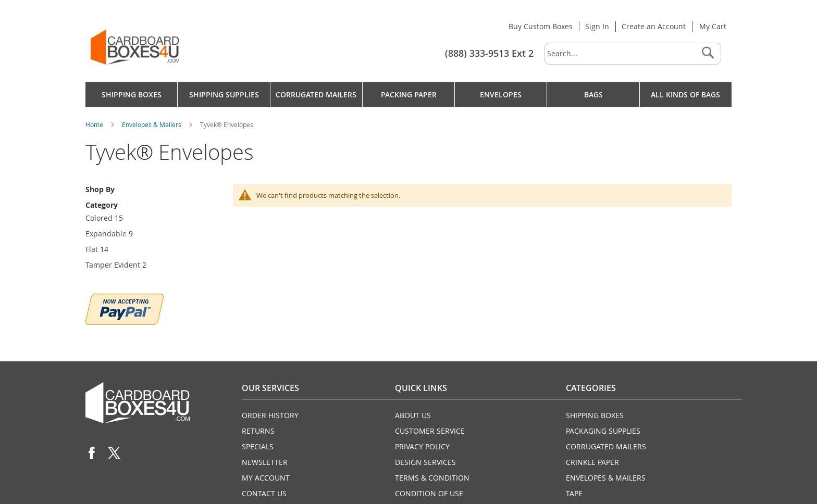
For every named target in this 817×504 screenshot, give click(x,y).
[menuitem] (131, 95)
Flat (92, 249)
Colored (99, 218)
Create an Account (654, 26)
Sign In (597, 26)
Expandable (106, 234)
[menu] (408, 95)
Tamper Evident (113, 265)
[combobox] (633, 54)
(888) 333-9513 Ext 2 (489, 53)
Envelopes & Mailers (152, 124)
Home (95, 124)
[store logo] (135, 47)
